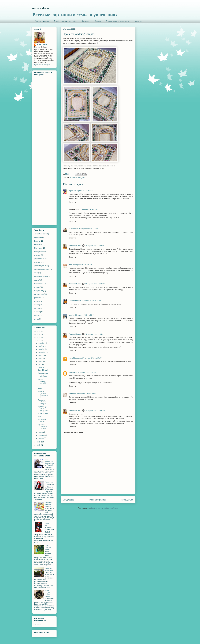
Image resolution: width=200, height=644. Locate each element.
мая (40, 364)
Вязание (98, 21)
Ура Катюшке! (43, 414)
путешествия (39, 294)
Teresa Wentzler (40, 234)
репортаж (38, 298)
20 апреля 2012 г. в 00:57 (86, 394)
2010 (39, 445)
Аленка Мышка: (42, 8)
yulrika (72, 315)
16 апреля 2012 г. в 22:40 (85, 315)
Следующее (68, 500)
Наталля (72, 394)
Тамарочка (49, 482)
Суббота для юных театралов (43, 409)
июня (41, 361)
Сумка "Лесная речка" (48, 548)
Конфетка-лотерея (49, 503)
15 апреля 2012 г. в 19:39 (89, 210)
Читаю (47, 523)
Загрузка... (38, 624)
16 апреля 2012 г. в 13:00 (95, 284)
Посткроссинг (39, 252)
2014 (39, 334)
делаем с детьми (40, 266)
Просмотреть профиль (42, 65)
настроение (38, 291)
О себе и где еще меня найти (66, 21)
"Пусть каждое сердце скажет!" (48, 594)
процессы (82, 178)
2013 (39, 338)
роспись (37, 301)
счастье (37, 312)
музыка (37, 287)
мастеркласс (39, 284)
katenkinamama (75, 358)
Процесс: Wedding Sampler (42, 402)
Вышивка (86, 21)
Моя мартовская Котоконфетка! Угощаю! (49, 462)
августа (41, 355)
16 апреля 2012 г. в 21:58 (91, 301)
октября (42, 349)
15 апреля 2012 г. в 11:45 (84, 191)
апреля (41, 367)
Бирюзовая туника (42, 421)
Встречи (37, 241)
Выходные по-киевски (49, 569)
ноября (41, 346)
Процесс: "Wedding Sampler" (42, 426)
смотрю (37, 308)
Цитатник (139, 21)
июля (41, 358)
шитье (37, 319)
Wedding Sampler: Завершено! (43, 394)
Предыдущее (127, 500)
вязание (37, 255)
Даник (40, 388)
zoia (71, 265)
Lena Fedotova (75, 301)
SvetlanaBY (74, 229)
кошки (36, 280)
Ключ (40, 417)
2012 (39, 341)
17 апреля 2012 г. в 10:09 (92, 358)
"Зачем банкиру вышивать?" (43, 383)
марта (41, 432)
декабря (42, 343)
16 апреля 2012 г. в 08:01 (95, 246)
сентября (42, 352)
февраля (42, 435)
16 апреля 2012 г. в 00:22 (89, 229)
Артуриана (38, 237)
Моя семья (38, 248)
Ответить (73, 202)
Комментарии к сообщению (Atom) (105, 508)
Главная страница (42, 21)
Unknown (73, 372)
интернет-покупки (41, 276)
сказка (37, 305)
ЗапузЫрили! (43, 370)
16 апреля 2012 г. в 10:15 (83, 265)
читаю (36, 316)
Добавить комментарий (74, 432)
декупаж (37, 262)
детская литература (41, 269)
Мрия (71, 191)
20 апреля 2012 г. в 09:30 (95, 411)
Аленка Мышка (75, 246)
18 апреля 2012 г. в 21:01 (87, 372)
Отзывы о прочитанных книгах (118, 21)
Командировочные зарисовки (43, 375)
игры (36, 273)
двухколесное (39, 259)
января (41, 438)
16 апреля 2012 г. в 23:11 (95, 334)
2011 (39, 442)
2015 (39, 331)
